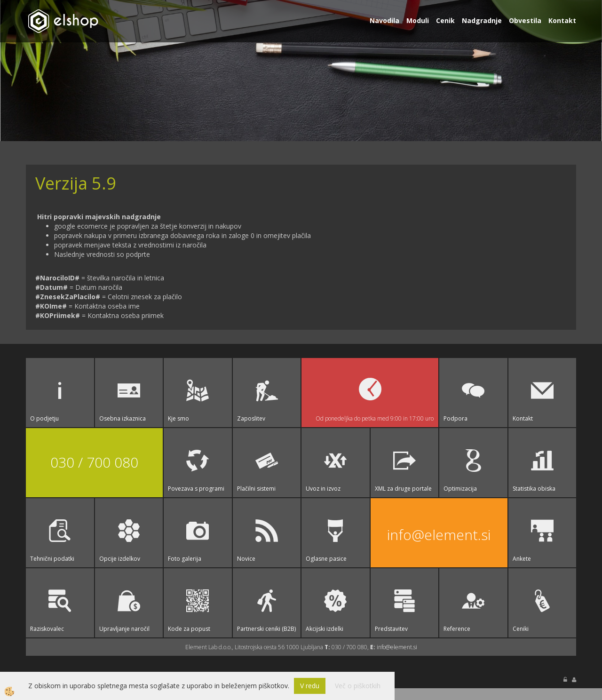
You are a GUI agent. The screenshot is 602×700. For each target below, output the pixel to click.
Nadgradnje (482, 20)
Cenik (445, 20)
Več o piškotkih (358, 686)
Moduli (418, 20)
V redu (310, 686)
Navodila (384, 20)
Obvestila (525, 20)
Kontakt (562, 20)
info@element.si (439, 535)
